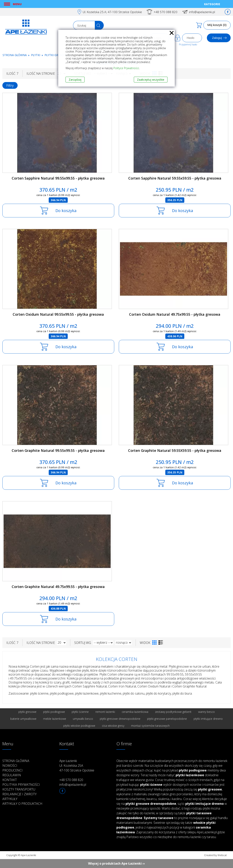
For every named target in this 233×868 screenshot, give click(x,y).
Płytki (36, 55)
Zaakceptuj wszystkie (151, 80)
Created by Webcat (215, 855)
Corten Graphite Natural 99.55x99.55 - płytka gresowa (58, 450)
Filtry (10, 85)
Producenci (12, 770)
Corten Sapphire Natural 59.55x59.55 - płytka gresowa (175, 178)
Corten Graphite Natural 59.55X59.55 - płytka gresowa (175, 450)
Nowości (10, 766)
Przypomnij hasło (188, 44)
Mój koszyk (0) (217, 25)
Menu (17, 4)
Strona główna (15, 55)
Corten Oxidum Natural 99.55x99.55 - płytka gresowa (58, 314)
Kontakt (10, 780)
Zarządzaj (75, 80)
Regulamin (12, 775)
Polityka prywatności (21, 785)
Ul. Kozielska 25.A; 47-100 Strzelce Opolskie (112, 12)
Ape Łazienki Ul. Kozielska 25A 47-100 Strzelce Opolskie (77, 766)
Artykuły (10, 799)
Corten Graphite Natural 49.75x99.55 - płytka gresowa (58, 587)
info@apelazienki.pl (202, 12)
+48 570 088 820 (165, 12)
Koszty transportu (19, 789)
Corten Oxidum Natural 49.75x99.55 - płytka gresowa (175, 314)
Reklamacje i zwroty (19, 794)
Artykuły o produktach (22, 804)
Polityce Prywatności (126, 68)
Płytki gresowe (56, 55)
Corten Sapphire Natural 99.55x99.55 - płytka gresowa (58, 178)
